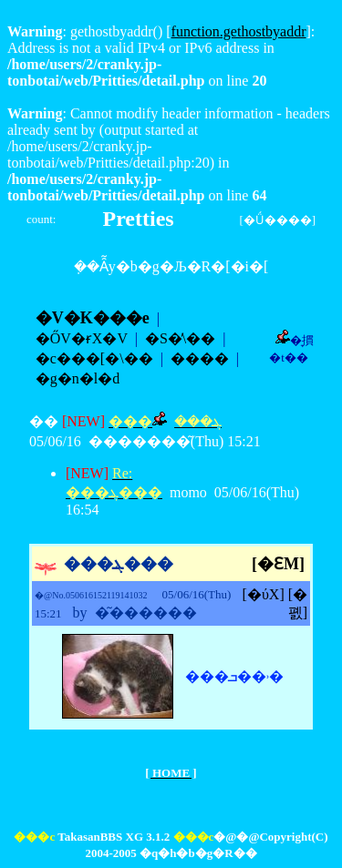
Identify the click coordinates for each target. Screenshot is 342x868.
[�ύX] (264, 594)
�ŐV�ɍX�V (82, 338)
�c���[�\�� (94, 358)
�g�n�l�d (78, 378)
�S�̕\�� (180, 338)
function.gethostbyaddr (239, 31)
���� (200, 358)
